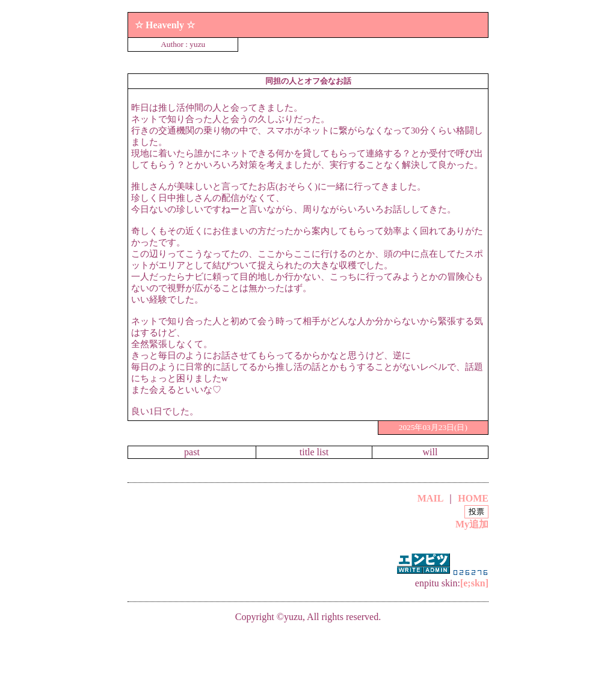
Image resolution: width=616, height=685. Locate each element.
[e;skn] (474, 583)
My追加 (472, 524)
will (430, 452)
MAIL (431, 498)
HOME (473, 498)
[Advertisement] (308, 651)
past (192, 452)
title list (314, 452)
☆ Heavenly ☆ (165, 25)
